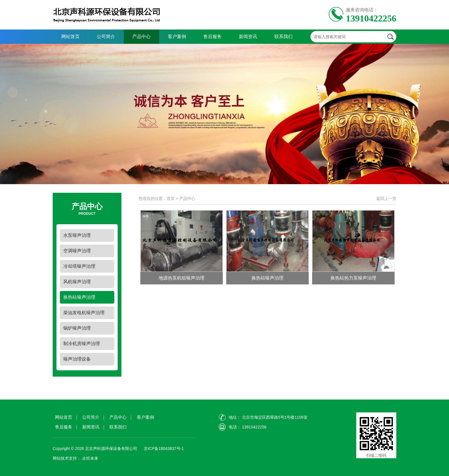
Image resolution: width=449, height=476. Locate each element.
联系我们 (283, 37)
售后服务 (212, 37)
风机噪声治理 (77, 282)
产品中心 (141, 37)
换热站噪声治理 (79, 297)
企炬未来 (90, 458)
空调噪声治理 (77, 251)
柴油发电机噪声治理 (84, 313)
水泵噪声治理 (77, 235)
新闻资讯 (248, 37)
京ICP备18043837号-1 (163, 449)
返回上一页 (386, 198)
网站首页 (70, 37)
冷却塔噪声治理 (79, 266)
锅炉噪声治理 (77, 328)
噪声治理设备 (77, 359)
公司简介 (106, 37)
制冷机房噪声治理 (82, 344)
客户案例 (177, 37)
